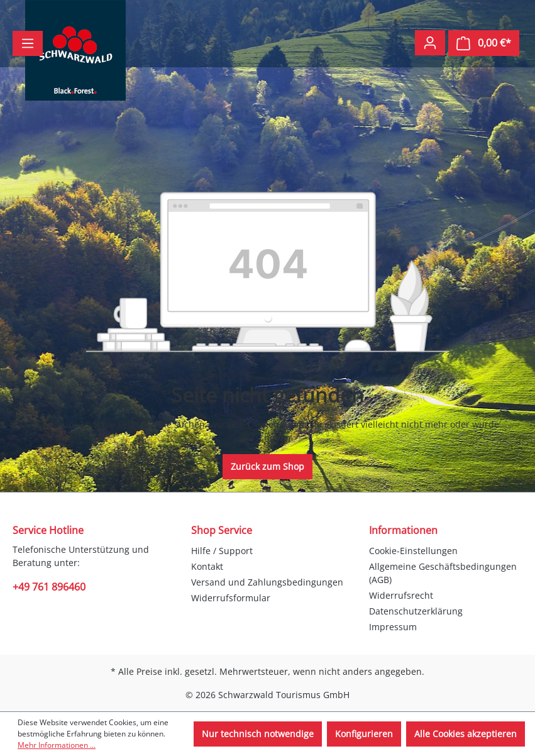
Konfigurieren (364, 734)
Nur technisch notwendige (258, 734)
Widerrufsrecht (401, 595)
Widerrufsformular (231, 598)
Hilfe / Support (222, 551)
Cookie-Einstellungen (413, 551)
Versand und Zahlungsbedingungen (267, 582)
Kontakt (207, 566)
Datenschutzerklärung (416, 611)
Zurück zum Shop (267, 466)
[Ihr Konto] (430, 43)
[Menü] (28, 43)
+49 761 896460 (49, 587)
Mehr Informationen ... (57, 745)
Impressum (393, 627)
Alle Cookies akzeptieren (466, 734)
